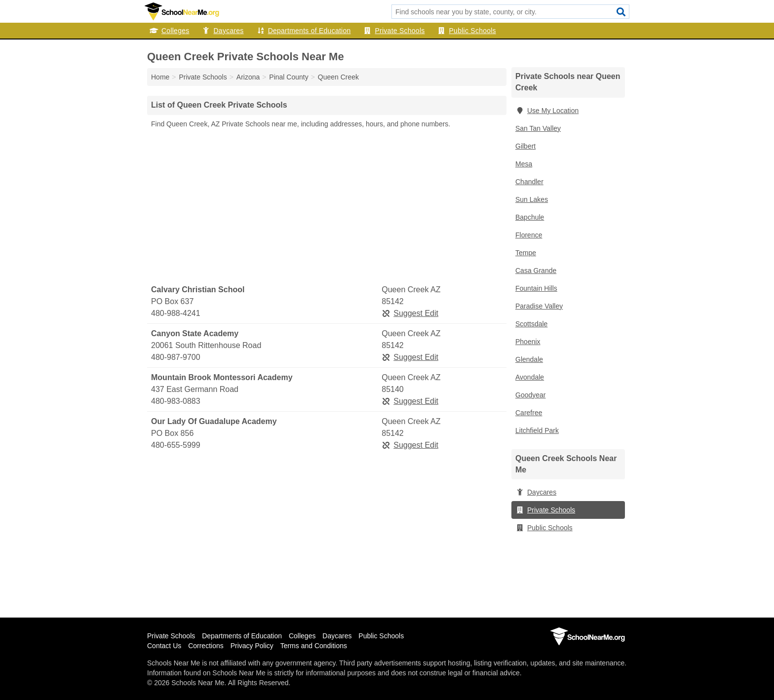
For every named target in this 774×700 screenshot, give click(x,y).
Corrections (206, 646)
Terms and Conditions (314, 646)
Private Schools (394, 31)
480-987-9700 (176, 357)
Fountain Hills (536, 288)
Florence (529, 235)
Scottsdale (531, 324)
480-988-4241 (176, 313)
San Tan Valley (538, 128)
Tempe (526, 253)
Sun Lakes (532, 199)
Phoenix (528, 342)
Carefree (529, 413)
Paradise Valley (539, 306)
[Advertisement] (327, 207)
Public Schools (467, 31)
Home (160, 77)
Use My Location (547, 111)
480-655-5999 (176, 445)
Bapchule (530, 217)
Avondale (530, 377)
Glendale (529, 359)
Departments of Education (304, 31)
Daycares (222, 31)
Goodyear (530, 395)
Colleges (169, 31)
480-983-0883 (176, 401)
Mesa (524, 164)
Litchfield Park (537, 430)
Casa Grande (536, 271)
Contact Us (164, 646)
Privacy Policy (252, 646)
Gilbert (525, 146)
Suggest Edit (410, 313)
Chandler (529, 182)
